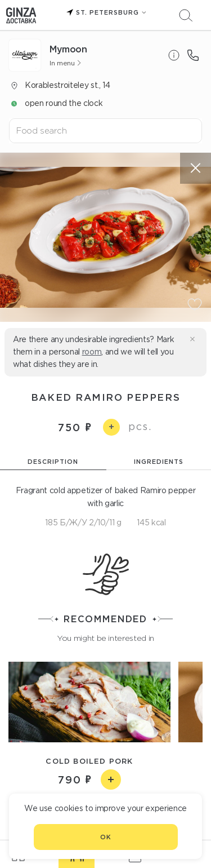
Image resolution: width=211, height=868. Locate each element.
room (92, 352)
